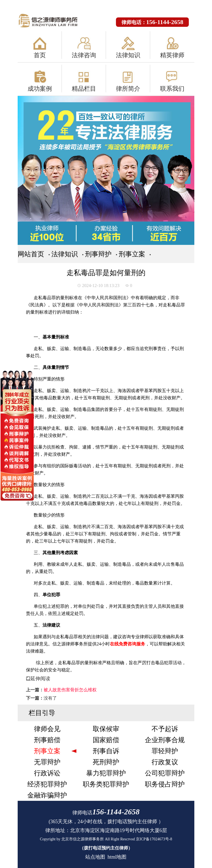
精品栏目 (84, 89)
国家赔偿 (106, 740)
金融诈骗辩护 (47, 795)
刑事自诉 (106, 751)
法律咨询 (84, 55)
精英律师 (172, 55)
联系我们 (172, 89)
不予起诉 (165, 729)
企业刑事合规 (165, 740)
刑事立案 (132, 254)
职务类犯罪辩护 (106, 784)
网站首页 (31, 254)
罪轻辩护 (165, 751)
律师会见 (47, 729)
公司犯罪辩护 (165, 773)
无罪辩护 (47, 762)
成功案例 (40, 89)
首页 (40, 55)
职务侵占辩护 (165, 784)
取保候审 (106, 729)
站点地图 (95, 857)
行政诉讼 (47, 773)
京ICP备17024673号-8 (154, 839)
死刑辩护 (106, 762)
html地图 (117, 857)
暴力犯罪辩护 (106, 773)
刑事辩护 (98, 254)
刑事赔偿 (47, 740)
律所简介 (128, 89)
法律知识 (128, 55)
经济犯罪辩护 (47, 784)
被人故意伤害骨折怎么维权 (70, 690)
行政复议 (165, 762)
